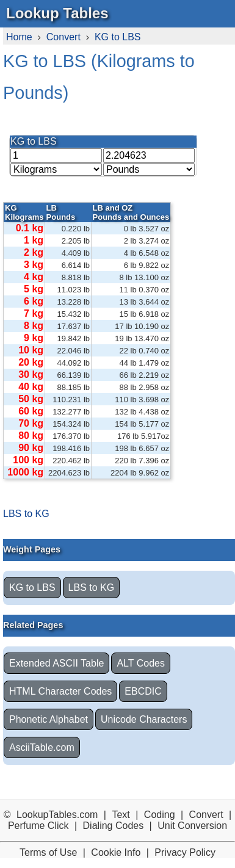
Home (19, 37)
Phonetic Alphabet (49, 719)
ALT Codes (141, 663)
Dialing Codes (114, 826)
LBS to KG (26, 514)
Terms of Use (48, 852)
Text (121, 815)
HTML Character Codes (60, 691)
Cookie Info (116, 852)
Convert (63, 37)
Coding (160, 815)
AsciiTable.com (42, 747)
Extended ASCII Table (56, 663)
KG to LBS (118, 37)
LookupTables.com (57, 815)
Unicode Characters (144, 719)
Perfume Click (38, 826)
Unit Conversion (192, 826)
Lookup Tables (57, 13)
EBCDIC (143, 691)
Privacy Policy (185, 852)
